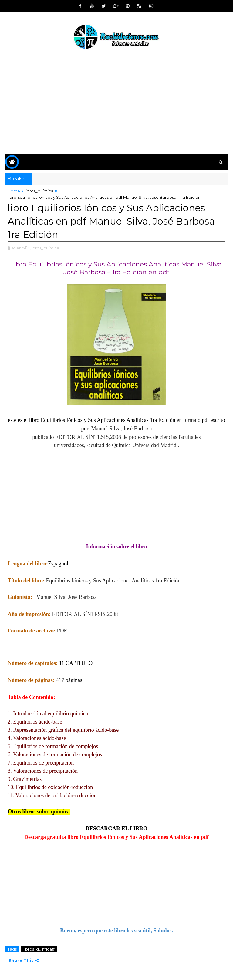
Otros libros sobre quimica (39, 812)
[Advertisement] (116, 103)
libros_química (39, 191)
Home (14, 191)
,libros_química (44, 248)
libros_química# (39, 949)
